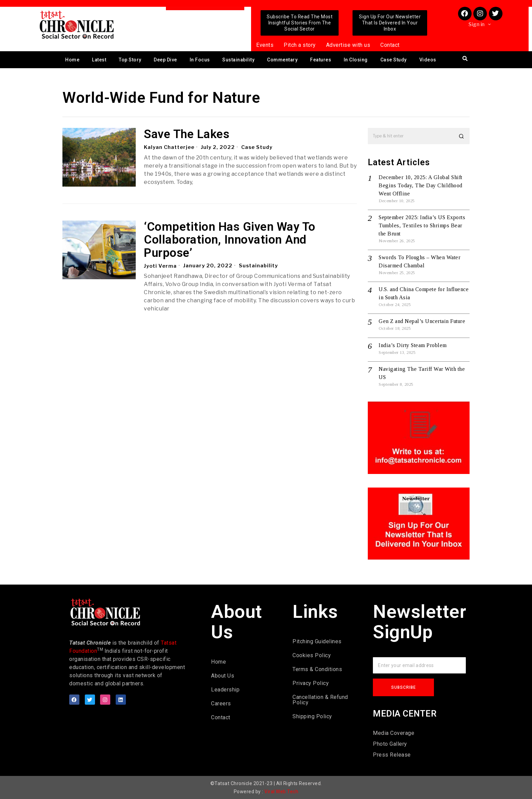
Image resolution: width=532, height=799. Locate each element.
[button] (461, 136)
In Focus (200, 60)
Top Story (130, 60)
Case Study (394, 60)
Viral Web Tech (281, 792)
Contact (390, 45)
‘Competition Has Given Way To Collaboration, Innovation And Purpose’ (230, 240)
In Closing (356, 60)
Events (265, 45)
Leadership (225, 690)
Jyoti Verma (160, 266)
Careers (221, 703)
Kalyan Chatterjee (169, 147)
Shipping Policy (312, 716)
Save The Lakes (187, 135)
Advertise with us (348, 45)
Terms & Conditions (317, 669)
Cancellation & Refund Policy (320, 700)
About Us (223, 676)
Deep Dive (165, 60)
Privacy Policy (311, 683)
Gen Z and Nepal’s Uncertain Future (422, 321)
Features (321, 60)
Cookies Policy (312, 655)
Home (72, 60)
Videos (428, 60)
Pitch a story (300, 45)
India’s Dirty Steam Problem (413, 345)
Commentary (282, 60)
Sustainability (238, 60)
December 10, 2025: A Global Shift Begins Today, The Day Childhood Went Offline (421, 185)
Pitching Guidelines (317, 641)
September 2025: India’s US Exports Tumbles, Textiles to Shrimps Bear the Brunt (422, 225)
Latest (99, 60)
